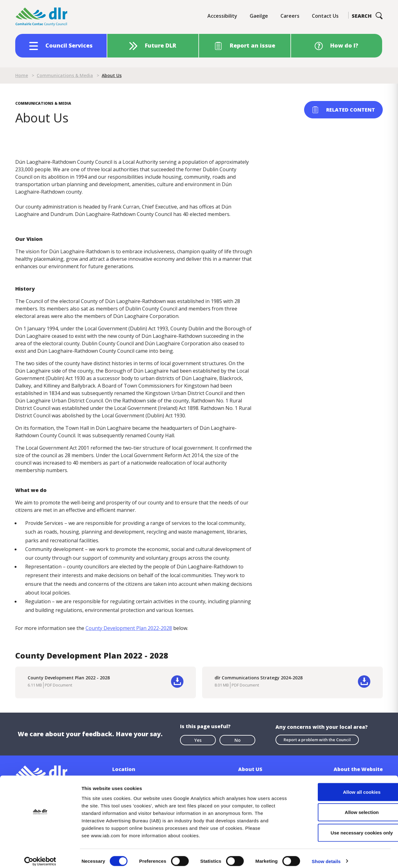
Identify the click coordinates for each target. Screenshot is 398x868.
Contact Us (325, 16)
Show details (326, 856)
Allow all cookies (346, 786)
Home (22, 75)
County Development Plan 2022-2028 (129, 628)
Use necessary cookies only (346, 827)
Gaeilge (259, 16)
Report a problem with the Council (317, 740)
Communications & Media (65, 75)
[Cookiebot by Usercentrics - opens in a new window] (40, 856)
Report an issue (252, 45)
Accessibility (222, 16)
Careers (290, 16)
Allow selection (346, 807)
